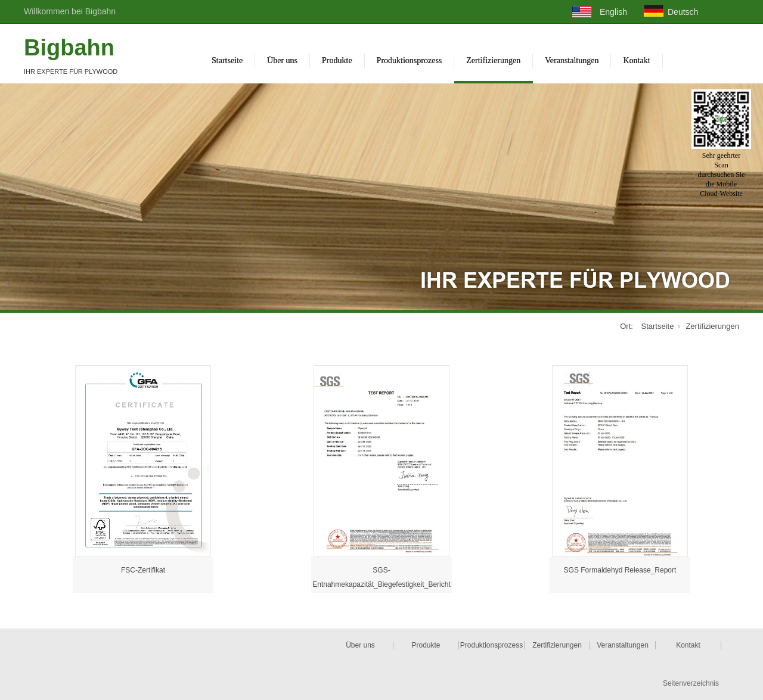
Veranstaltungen (572, 60)
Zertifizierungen (493, 60)
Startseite (227, 60)
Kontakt (636, 60)
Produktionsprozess (410, 60)
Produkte (337, 60)
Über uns (282, 60)
